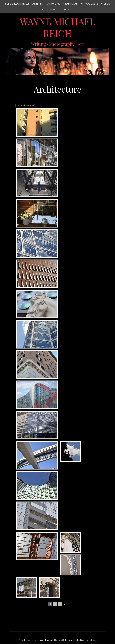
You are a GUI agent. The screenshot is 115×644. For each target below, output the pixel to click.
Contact (67, 9)
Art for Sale (50, 9)
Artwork (53, 4)
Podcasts (92, 4)
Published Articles (17, 4)
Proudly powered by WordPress (35, 640)
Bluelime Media (88, 640)
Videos (106, 4)
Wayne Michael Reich (57, 27)
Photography (72, 4)
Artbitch (38, 4)
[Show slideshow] (25, 105)
